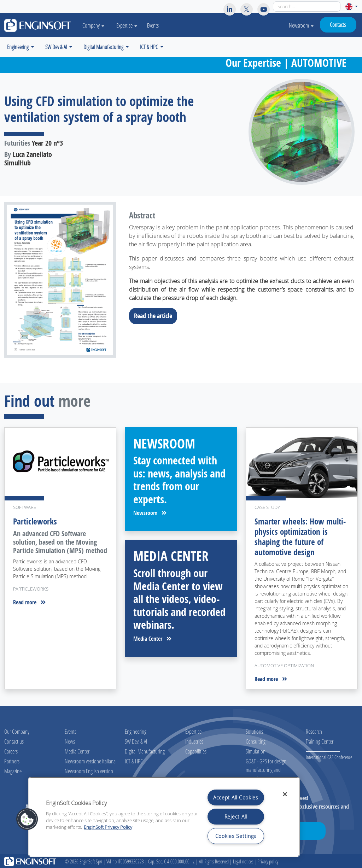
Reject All (236, 817)
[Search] (307, 7)
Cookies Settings (236, 836)
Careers (11, 750)
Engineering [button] (18, 47)
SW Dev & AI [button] (57, 47)
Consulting (256, 740)
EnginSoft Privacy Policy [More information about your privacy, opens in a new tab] (108, 827)
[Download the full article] (60, 280)
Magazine (13, 770)
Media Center (152, 639)
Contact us (14, 740)
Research (314, 730)
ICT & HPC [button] (150, 47)
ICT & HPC (134, 760)
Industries (194, 740)
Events (154, 25)
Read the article (155, 316)
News (70, 740)
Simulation (256, 750)
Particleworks (35, 521)
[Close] (285, 794)
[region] (164, 817)
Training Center (320, 740)
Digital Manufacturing (145, 750)
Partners (12, 760)
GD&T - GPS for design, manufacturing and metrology (267, 769)
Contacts (338, 25)
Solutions (254, 730)
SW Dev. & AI (136, 740)
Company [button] (94, 25)
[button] (352, 7)
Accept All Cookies (236, 797)
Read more (29, 602)
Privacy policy (268, 860)
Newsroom (301, 25)
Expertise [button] (128, 25)
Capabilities (196, 750)
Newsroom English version (89, 770)
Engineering (136, 730)
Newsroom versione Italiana (90, 760)
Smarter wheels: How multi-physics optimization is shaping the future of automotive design (300, 536)
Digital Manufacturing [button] (104, 47)
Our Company (17, 730)
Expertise (193, 730)
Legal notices (243, 860)
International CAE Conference (329, 756)
